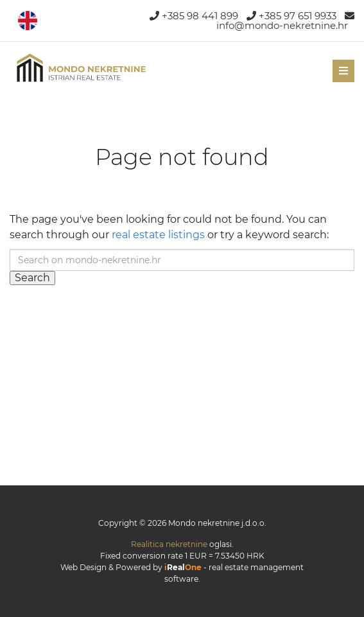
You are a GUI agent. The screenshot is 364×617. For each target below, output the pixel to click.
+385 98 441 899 (194, 16)
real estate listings (158, 235)
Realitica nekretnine (169, 544)
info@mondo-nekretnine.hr (285, 21)
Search (32, 278)
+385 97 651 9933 (291, 16)
